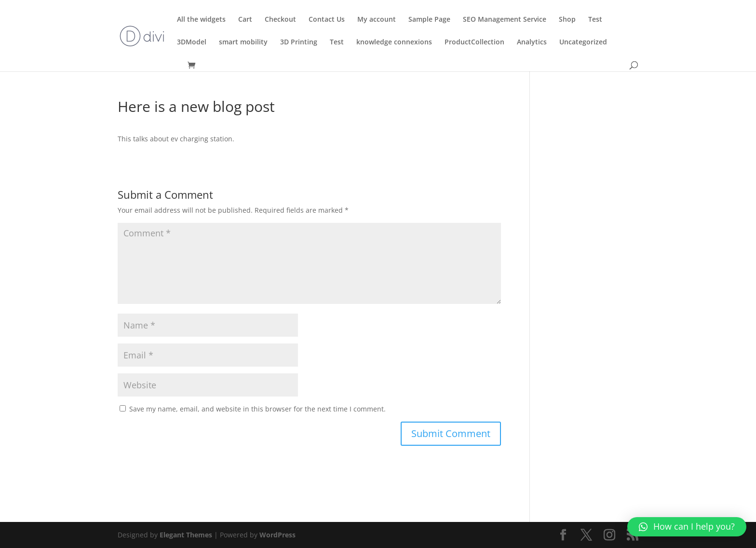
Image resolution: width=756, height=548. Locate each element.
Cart (245, 20)
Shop (567, 20)
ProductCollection (474, 42)
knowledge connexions (394, 42)
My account (377, 20)
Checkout (280, 20)
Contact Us (327, 20)
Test (595, 20)
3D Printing (299, 42)
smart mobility (243, 42)
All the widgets (201, 20)
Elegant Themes (186, 535)
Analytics (532, 42)
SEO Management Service (505, 20)
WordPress (277, 535)
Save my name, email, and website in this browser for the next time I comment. (257, 409)
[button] (687, 527)
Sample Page (429, 20)
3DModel (192, 42)
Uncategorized (583, 42)
